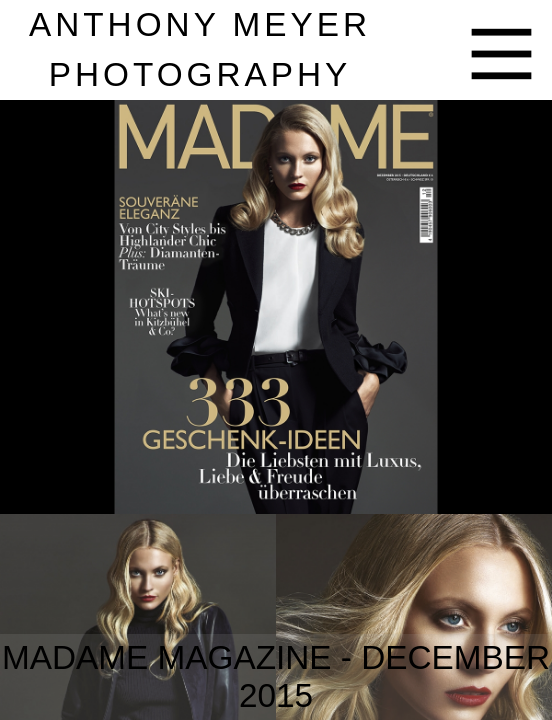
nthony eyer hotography (200, 49)
